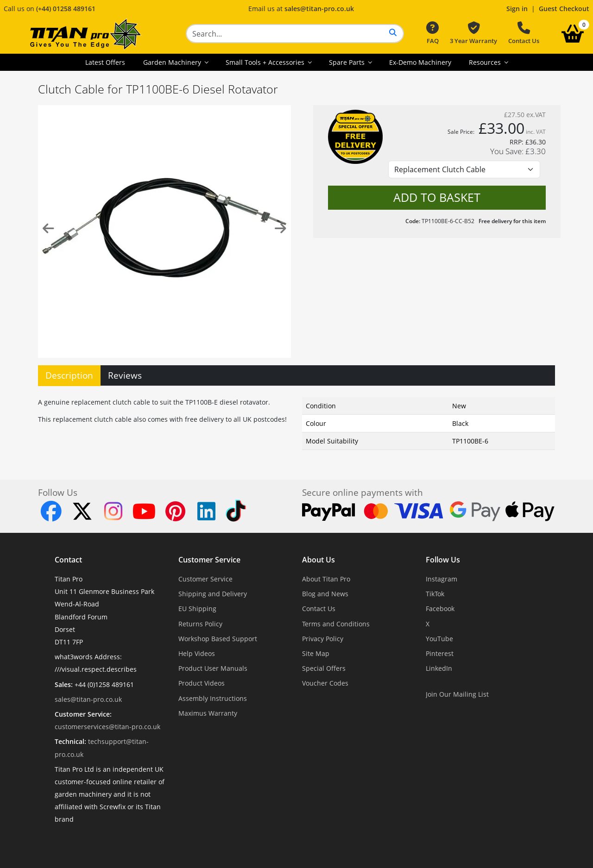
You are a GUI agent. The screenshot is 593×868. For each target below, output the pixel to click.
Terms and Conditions (336, 624)
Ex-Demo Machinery (420, 62)
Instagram (442, 579)
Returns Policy (200, 624)
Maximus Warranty (208, 713)
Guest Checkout (564, 9)
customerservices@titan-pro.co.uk (107, 727)
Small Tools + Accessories (266, 62)
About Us (319, 560)
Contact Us (524, 33)
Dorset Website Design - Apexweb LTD (328, 842)
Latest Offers (105, 62)
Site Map (316, 653)
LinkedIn (439, 668)
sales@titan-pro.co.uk (319, 9)
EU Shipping (197, 609)
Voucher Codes (325, 683)
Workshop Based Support (218, 639)
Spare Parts (348, 62)
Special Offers (324, 668)
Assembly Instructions (213, 698)
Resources (486, 62)
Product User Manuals (213, 668)
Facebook (440, 609)
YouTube (439, 639)
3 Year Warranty (473, 33)
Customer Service (209, 560)
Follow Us (443, 560)
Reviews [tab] (125, 375)
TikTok (435, 594)
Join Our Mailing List (457, 694)
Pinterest (440, 653)
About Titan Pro (326, 579)
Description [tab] (69, 375)
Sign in (517, 9)
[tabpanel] (296, 422)
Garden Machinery (173, 62)
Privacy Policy (323, 639)
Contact (68, 560)
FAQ (432, 33)
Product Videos (202, 683)
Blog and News (325, 594)
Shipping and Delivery (213, 594)
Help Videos (197, 653)
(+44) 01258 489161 (66, 9)
